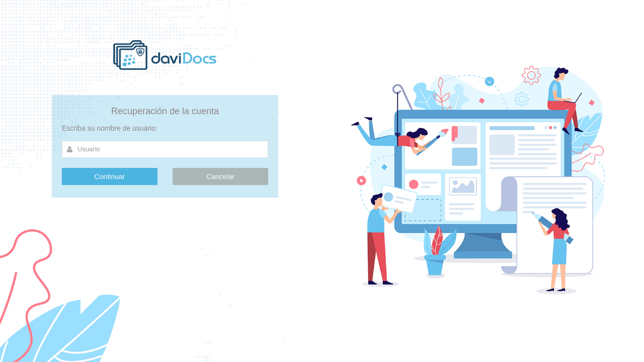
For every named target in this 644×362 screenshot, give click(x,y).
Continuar (109, 176)
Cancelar (220, 176)
